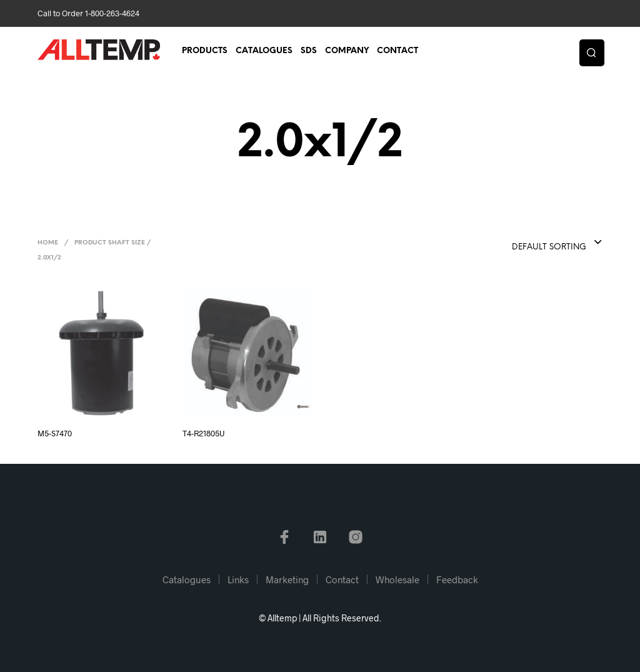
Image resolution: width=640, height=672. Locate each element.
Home (48, 243)
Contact (397, 51)
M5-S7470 (55, 433)
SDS (309, 51)
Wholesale (397, 579)
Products (205, 51)
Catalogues (264, 51)
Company (347, 51)
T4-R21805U (204, 433)
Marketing (287, 579)
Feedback (457, 579)
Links (238, 579)
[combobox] (532, 243)
